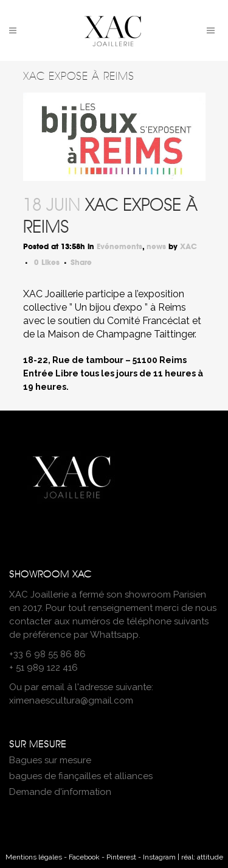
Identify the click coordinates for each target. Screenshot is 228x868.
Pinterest (121, 857)
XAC (188, 247)
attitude (210, 857)
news (156, 247)
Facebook (84, 857)
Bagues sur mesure (50, 760)
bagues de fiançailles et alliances (81, 776)
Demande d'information (60, 792)
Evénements (119, 247)
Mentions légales (34, 857)
